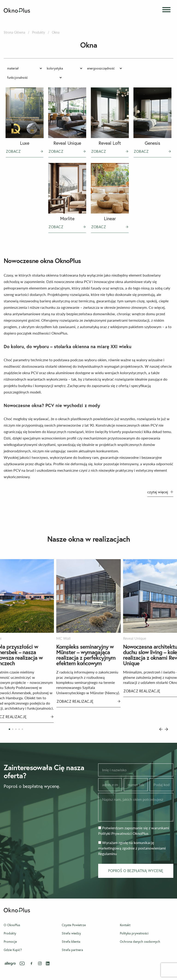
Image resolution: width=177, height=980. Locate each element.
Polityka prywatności (134, 933)
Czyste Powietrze (74, 925)
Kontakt (125, 925)
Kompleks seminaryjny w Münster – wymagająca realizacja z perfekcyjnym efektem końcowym (86, 655)
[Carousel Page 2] (13, 729)
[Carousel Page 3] (16, 729)
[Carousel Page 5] (22, 729)
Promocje (10, 942)
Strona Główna (14, 32)
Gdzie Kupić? (13, 950)
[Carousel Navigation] (164, 729)
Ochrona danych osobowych (140, 942)
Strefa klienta (71, 942)
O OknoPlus (12, 925)
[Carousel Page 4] (19, 729)
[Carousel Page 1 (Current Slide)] (9, 729)
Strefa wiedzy (71, 933)
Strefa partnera (72, 950)
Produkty (38, 32)
